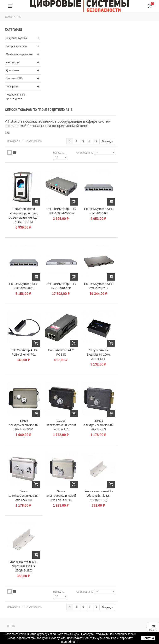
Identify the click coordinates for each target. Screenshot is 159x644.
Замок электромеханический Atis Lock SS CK (99, 410)
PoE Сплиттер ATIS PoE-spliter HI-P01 (62, 269)
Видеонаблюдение (17, 38)
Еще (46, 51)
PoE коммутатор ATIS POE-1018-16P (99, 203)
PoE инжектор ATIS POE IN (99, 269)
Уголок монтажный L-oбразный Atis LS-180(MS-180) (136, 410)
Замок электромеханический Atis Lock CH (62, 410)
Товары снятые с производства (16, 100)
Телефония (13, 90)
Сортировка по (122, 71)
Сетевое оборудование (14, 56)
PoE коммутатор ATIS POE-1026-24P (136, 203)
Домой (9, 17)
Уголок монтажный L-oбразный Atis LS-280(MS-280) (62, 480)
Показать (95, 71)
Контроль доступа (16, 46)
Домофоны (12, 74)
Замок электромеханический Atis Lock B (99, 341)
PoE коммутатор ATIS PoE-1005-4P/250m (99, 129)
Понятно (148, 638)
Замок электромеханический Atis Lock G (136, 341)
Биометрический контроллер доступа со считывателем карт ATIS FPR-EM (62, 134)
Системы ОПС (14, 82)
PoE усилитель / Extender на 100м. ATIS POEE (136, 271)
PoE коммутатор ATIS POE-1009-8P (136, 129)
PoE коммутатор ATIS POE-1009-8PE (62, 203)
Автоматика (13, 66)
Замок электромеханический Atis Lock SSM (62, 341)
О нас (11, 540)
